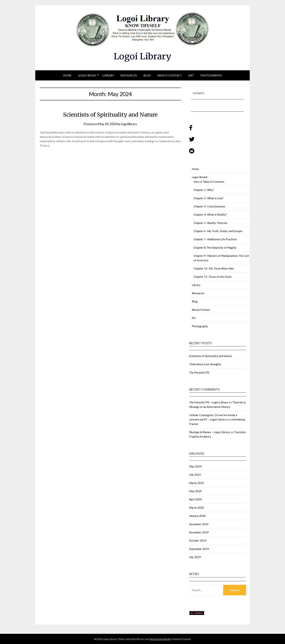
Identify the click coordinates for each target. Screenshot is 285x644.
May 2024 (195, 466)
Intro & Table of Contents (209, 181)
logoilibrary (129, 124)
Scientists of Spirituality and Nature (110, 114)
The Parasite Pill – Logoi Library (209, 402)
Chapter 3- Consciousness (209, 206)
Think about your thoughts (205, 364)
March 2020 (196, 507)
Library (108, 75)
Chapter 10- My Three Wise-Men (214, 268)
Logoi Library (142, 56)
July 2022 (195, 474)
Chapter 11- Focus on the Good (212, 276)
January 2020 (197, 516)
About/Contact (170, 75)
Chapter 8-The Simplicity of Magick (215, 247)
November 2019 (199, 532)
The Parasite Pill (199, 372)
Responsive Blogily (160, 639)
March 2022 (196, 483)
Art (191, 75)
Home (67, 75)
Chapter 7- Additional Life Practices (215, 239)
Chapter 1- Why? (204, 190)
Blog (147, 75)
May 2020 (195, 491)
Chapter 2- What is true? (208, 198)
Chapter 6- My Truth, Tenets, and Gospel (218, 231)
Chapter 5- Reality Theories (210, 223)
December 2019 (199, 524)
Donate (199, 93)
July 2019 (195, 557)
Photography (211, 75)
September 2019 (199, 549)
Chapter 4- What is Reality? (210, 214)
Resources (129, 75)
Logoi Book (87, 75)
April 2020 (195, 499)
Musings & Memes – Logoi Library (209, 432)
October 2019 (198, 540)
